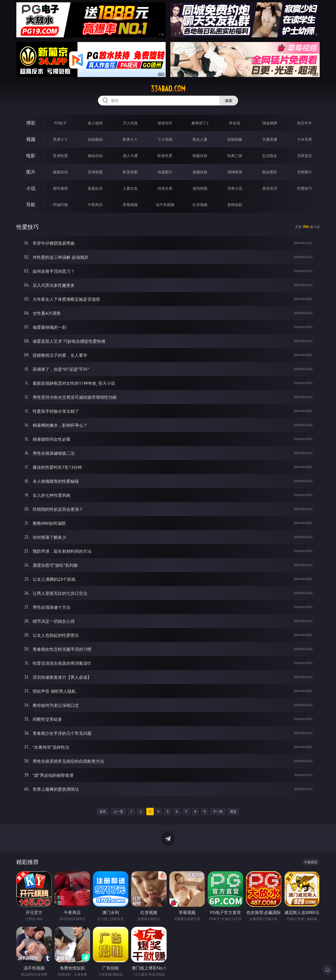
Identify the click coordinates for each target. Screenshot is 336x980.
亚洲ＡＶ (60, 139)
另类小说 (235, 188)
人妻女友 (130, 188)
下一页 (218, 811)
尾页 (233, 811)
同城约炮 (60, 205)
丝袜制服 (235, 139)
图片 (31, 172)
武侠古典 (165, 188)
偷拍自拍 (95, 156)
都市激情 (60, 188)
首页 (103, 811)
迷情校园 (200, 188)
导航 (31, 205)
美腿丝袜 (200, 172)
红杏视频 (200, 205)
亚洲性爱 (60, 156)
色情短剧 (235, 205)
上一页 (118, 811)
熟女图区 (270, 172)
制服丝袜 (200, 156)
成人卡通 (130, 156)
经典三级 (235, 156)
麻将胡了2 (200, 123)
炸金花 (235, 123)
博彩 (31, 123)
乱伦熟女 (270, 156)
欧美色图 (130, 172)
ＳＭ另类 (304, 139)
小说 (31, 188)
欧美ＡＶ (130, 139)
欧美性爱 (165, 156)
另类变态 (304, 156)
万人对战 (130, 123)
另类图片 (304, 172)
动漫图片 (165, 172)
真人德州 (95, 123)
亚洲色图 (95, 172)
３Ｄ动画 (165, 139)
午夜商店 (95, 205)
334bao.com (168, 89)
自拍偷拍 (95, 139)
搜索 (229, 101)
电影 (31, 156)
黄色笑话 (270, 188)
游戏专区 (165, 123)
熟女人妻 (200, 139)
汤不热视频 (165, 205)
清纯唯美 (235, 172)
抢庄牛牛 (304, 123)
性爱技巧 (304, 188)
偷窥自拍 (60, 172)
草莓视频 (130, 205)
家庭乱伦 (95, 188)
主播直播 (270, 139)
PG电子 (60, 123)
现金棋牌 (270, 123)
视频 (31, 139)
